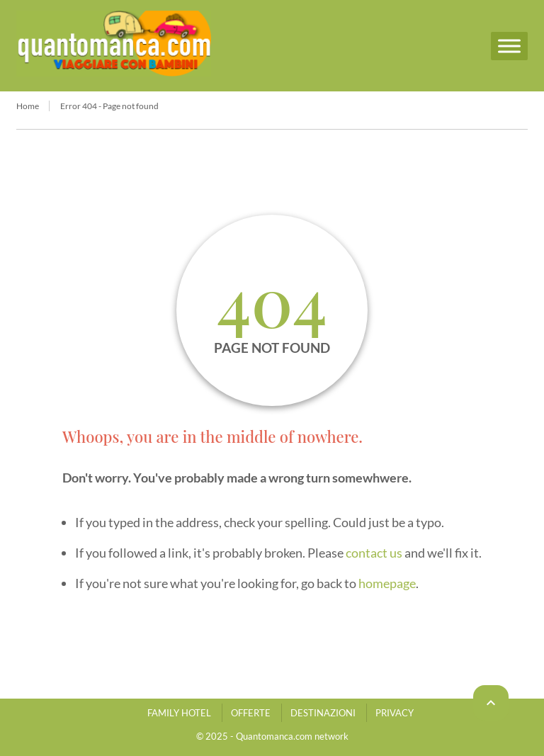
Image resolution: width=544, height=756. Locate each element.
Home (28, 106)
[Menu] (509, 46)
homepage (387, 583)
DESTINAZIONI (323, 713)
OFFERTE (251, 713)
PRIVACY (395, 713)
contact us (374, 553)
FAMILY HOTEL (179, 713)
